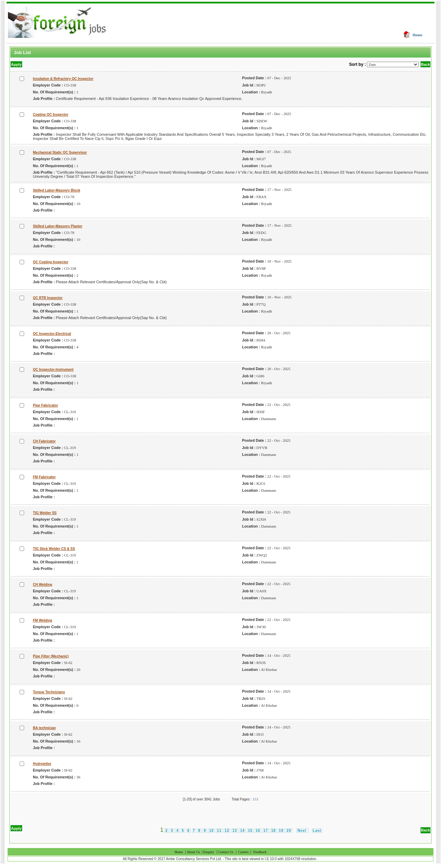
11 (219, 831)
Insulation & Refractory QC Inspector (63, 79)
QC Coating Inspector (51, 262)
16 (258, 831)
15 (250, 831)
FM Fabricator (44, 477)
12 (227, 831)
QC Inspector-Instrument (53, 370)
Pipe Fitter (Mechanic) (51, 656)
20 (289, 831)
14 (242, 831)
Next (302, 831)
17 (266, 831)
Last (317, 831)
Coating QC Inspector (51, 115)
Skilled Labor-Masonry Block (57, 190)
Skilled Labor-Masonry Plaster (58, 226)
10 (211, 831)
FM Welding (43, 620)
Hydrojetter (42, 764)
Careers (244, 852)
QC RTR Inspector (48, 298)
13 (235, 831)
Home (418, 35)
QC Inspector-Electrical (52, 334)
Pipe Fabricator (46, 405)
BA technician (44, 728)
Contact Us (226, 852)
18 (273, 831)
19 (281, 831)
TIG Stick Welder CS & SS (54, 549)
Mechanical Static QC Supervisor (60, 152)
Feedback (260, 852)
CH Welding (43, 585)
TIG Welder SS (45, 513)
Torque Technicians (49, 692)
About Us (194, 852)
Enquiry (209, 852)
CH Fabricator (44, 441)
